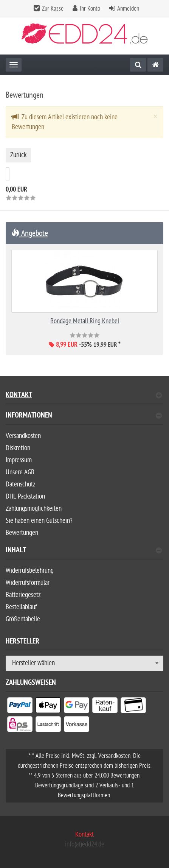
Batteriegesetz (23, 595)
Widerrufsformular (28, 583)
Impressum (19, 460)
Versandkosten (23, 436)
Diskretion (18, 448)
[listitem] (20, 707)
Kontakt (84, 396)
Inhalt (84, 551)
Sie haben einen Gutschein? (39, 521)
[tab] (84, 418)
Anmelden (128, 9)
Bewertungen (22, 533)
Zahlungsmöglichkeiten (34, 509)
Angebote (30, 233)
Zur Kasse (53, 9)
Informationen (84, 416)
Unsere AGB (20, 472)
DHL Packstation (25, 496)
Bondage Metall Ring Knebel (85, 321)
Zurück (18, 155)
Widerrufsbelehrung (30, 571)
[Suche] (138, 65)
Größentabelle (23, 619)
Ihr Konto (90, 9)
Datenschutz (21, 484)
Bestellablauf (21, 607)
